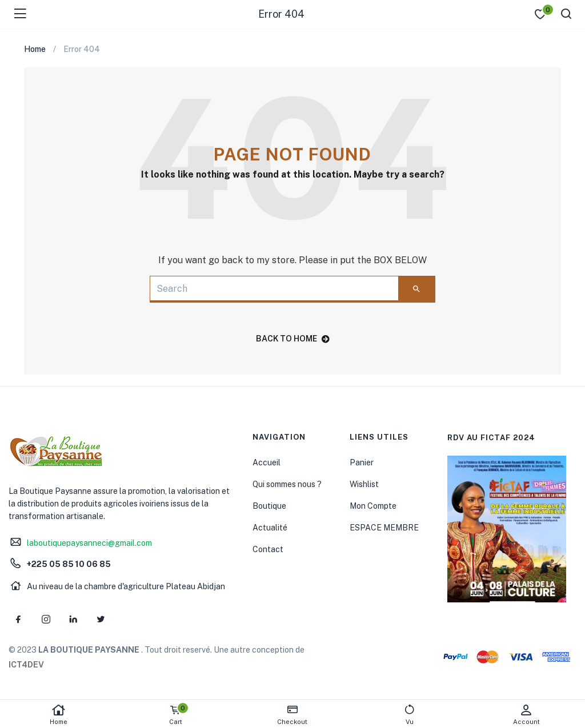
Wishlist (364, 484)
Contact (268, 549)
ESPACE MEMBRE (384, 528)
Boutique (269, 506)
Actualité (270, 528)
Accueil (267, 462)
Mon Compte (373, 506)
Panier (362, 462)
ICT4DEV (26, 665)
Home (59, 715)
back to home (293, 339)
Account (526, 715)
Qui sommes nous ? (287, 484)
